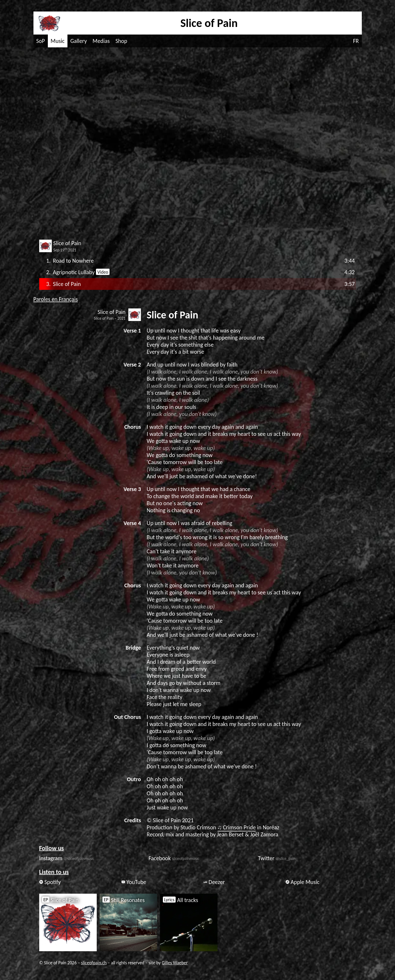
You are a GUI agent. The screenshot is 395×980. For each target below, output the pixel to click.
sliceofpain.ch (94, 963)
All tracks (181, 900)
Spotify (50, 882)
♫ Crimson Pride (237, 827)
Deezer (214, 882)
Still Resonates (124, 900)
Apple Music (303, 882)
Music (58, 41)
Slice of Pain (60, 900)
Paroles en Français (56, 299)
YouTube (134, 882)
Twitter (277, 858)
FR (356, 41)
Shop (121, 41)
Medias (101, 41)
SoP (41, 41)
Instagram (67, 858)
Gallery (79, 41)
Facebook (174, 858)
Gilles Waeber (175, 963)
